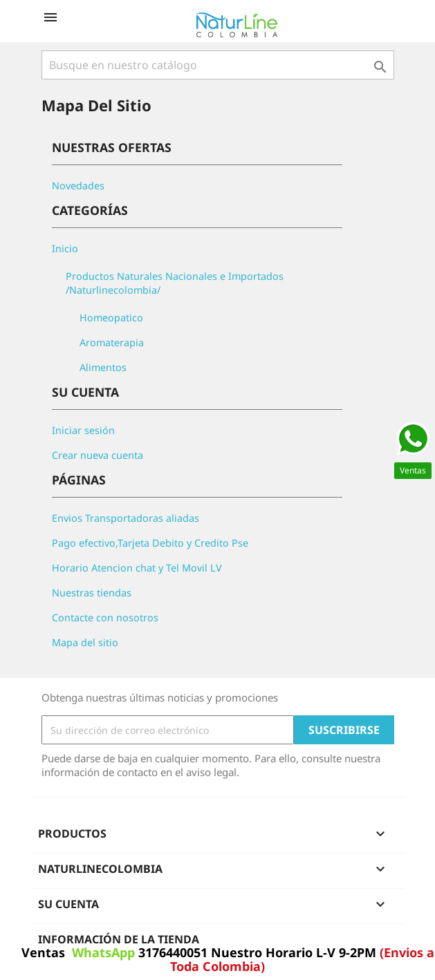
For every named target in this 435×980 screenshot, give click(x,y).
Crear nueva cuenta (98, 455)
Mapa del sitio (85, 642)
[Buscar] (218, 65)
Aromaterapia (112, 342)
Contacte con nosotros (105, 618)
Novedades (78, 186)
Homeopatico (111, 318)
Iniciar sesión (83, 430)
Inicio (65, 248)
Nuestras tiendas (92, 593)
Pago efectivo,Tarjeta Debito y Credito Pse (150, 543)
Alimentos (103, 367)
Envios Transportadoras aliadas (126, 518)
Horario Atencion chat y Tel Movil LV (137, 568)
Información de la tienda (119, 939)
